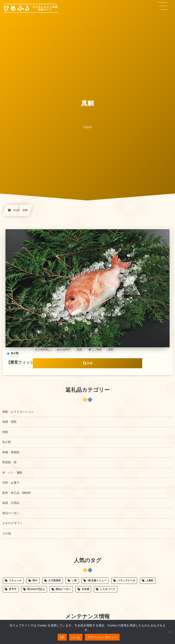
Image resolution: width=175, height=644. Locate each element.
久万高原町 (55, 581)
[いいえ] (169, 632)
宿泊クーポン (11, 513)
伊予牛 (13, 589)
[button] (163, 6)
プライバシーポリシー (102, 637)
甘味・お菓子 (11, 483)
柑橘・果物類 (11, 452)
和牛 (35, 581)
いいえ (76, 637)
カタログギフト (13, 523)
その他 (7, 533)
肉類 (5, 432)
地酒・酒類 (9, 422)
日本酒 (85, 589)
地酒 (79, 350)
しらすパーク (108, 589)
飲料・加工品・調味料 (17, 493)
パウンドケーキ (126, 581)
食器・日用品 (11, 503)
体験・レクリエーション (18, 412)
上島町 (150, 581)
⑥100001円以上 (36, 589)
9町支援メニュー (97, 581)
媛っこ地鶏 (95, 350)
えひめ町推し (43, 350)
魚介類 (7, 442)
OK (62, 637)
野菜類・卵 (9, 462)
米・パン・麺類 (12, 473)
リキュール (15, 581)
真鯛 (111, 350)
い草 (74, 581)
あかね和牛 (64, 350)
